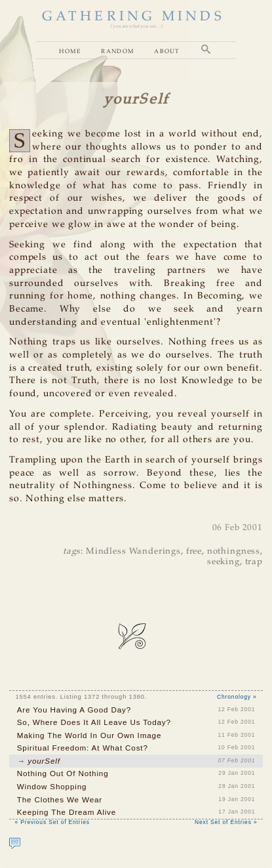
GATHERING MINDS (133, 17)
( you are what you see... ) (136, 26)
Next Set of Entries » (226, 822)
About (167, 51)
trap (254, 562)
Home (70, 51)
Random (118, 51)
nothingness (234, 551)
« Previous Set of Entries (52, 822)
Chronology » (237, 697)
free (194, 551)
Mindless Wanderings (133, 551)
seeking (223, 562)
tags (72, 551)
